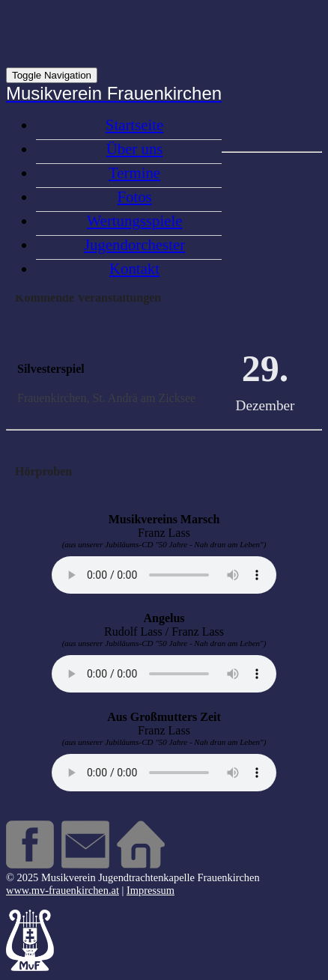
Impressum (151, 890)
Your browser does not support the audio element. (164, 575)
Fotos (134, 197)
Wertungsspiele (135, 220)
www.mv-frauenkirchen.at (63, 890)
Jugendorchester (134, 244)
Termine (134, 173)
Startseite (134, 125)
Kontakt (134, 268)
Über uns (135, 149)
